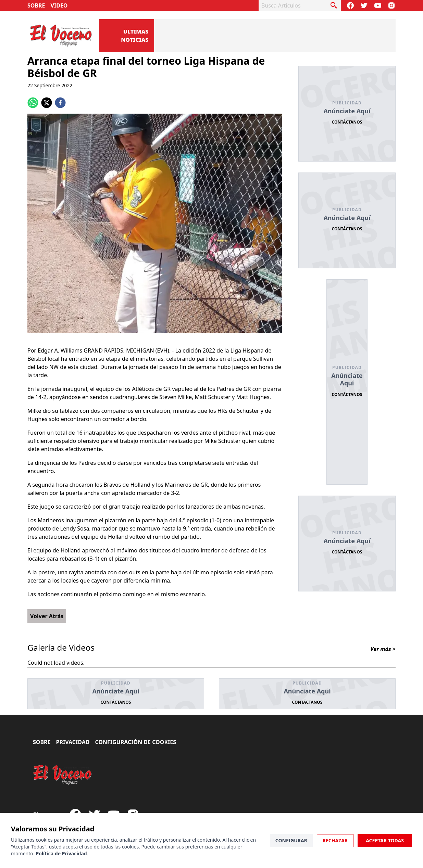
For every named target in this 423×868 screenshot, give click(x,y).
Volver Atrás (47, 616)
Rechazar (335, 840)
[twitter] (47, 103)
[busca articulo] (334, 5)
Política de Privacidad (61, 853)
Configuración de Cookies (135, 742)
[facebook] (60, 103)
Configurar (291, 840)
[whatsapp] (33, 103)
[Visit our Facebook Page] (350, 5)
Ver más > (383, 649)
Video (59, 5)
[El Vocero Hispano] (63, 775)
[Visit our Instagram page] (391, 5)
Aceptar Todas (385, 840)
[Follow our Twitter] (364, 5)
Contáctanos (347, 122)
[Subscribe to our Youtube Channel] (378, 5)
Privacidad (73, 742)
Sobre (36, 5)
